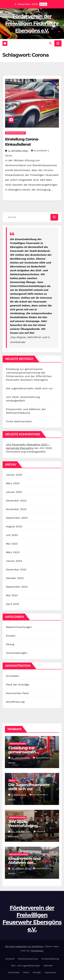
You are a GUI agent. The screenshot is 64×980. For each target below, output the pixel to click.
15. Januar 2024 (21, 868)
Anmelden (13, 676)
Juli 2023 (12, 535)
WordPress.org (15, 702)
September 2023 (17, 518)
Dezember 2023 (16, 501)
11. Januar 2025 (21, 758)
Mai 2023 (12, 544)
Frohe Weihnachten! (19, 421)
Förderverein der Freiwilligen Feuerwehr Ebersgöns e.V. (32, 23)
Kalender (48, 966)
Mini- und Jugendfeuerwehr (26, 966)
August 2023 (14, 526)
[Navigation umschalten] (58, 43)
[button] (50, 43)
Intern (26, 972)
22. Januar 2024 (21, 832)
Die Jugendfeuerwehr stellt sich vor (29, 388)
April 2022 (13, 604)
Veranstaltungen (17, 653)
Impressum (50, 972)
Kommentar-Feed (17, 693)
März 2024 (13, 483)
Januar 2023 (14, 561)
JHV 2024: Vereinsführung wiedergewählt (23, 826)
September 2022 (17, 587)
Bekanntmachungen (15, 133)
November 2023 (16, 509)
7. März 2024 (19, 795)
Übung (10, 644)
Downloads (14, 972)
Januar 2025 (14, 475)
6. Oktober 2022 (19, 151)
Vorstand (10, 959)
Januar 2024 (14, 492)
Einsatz (11, 636)
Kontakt (37, 972)
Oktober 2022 (15, 578)
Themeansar (37, 951)
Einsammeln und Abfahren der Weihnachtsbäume (26, 863)
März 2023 (13, 552)
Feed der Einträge (17, 685)
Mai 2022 (12, 595)
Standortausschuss (28, 959)
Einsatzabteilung (50, 959)
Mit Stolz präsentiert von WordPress (24, 946)
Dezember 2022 (16, 569)
